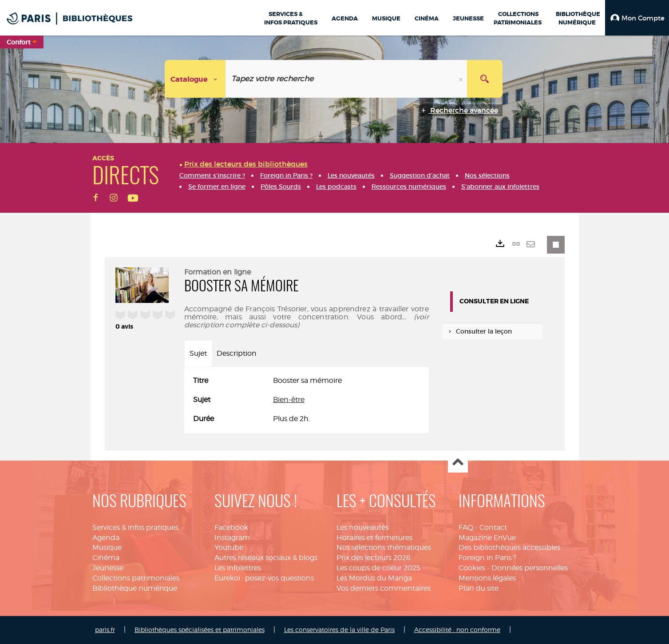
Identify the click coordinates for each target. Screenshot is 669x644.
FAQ (466, 527)
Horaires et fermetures (374, 538)
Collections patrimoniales (136, 578)
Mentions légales (487, 578)
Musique (107, 547)
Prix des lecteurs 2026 (374, 558)
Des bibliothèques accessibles (509, 547)
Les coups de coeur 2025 (378, 568)
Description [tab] (237, 353)
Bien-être (289, 400)
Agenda (106, 538)
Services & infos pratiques (135, 527)
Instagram (232, 538)
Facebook (231, 527)
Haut (458, 463)
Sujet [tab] (198, 353)
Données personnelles (530, 568)
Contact (493, 527)
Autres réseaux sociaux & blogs (266, 558)
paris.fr (105, 630)
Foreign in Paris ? (487, 558)
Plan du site (479, 588)
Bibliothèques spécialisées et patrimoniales (200, 630)
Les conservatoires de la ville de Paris (339, 630)
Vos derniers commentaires (384, 588)
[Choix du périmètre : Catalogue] (195, 79)
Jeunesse (108, 568)
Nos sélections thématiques (384, 547)
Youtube (229, 547)
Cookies (472, 568)
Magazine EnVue (487, 538)
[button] (637, 18)
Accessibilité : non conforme (457, 630)
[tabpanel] (307, 400)
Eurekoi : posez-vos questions (264, 578)
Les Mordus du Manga (374, 578)
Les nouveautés (362, 527)
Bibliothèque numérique (135, 588)
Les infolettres (238, 568)
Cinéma (106, 558)
